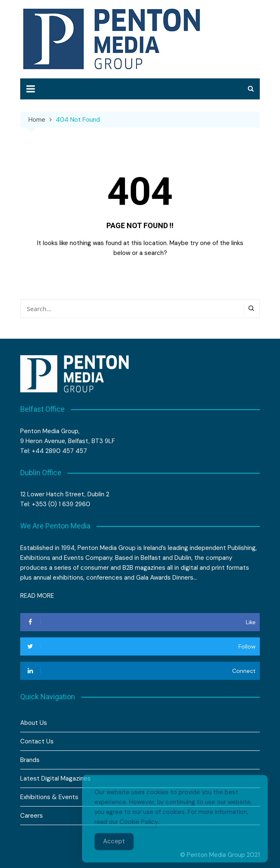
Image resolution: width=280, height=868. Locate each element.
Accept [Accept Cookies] (114, 851)
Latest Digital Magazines (55, 778)
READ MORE (37, 596)
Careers (32, 816)
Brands (30, 760)
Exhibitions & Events (49, 797)
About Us (34, 723)
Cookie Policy (139, 831)
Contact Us (37, 741)
